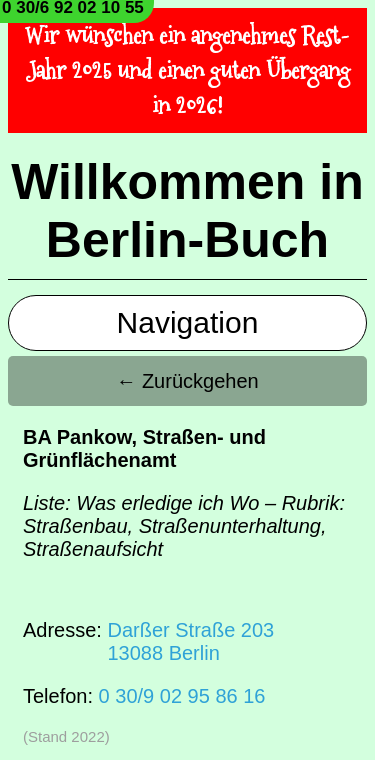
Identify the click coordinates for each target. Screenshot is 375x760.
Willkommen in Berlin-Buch (187, 211)
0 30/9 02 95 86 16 (182, 696)
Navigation (188, 322)
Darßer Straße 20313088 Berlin (190, 641)
